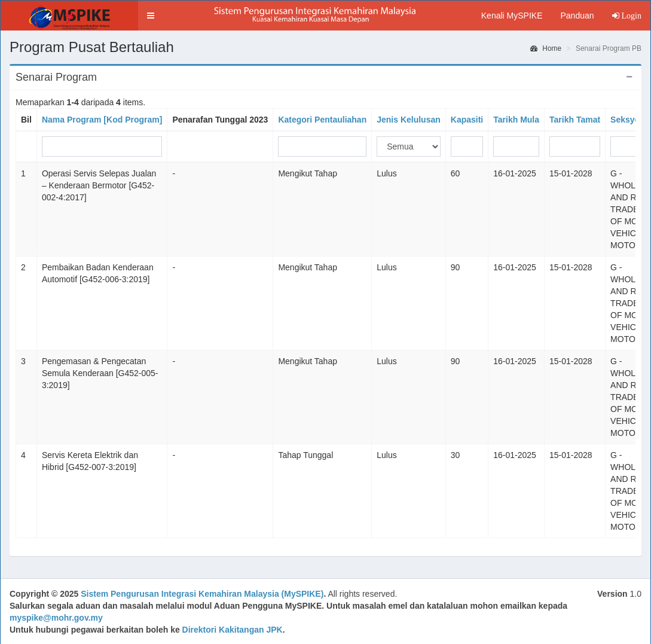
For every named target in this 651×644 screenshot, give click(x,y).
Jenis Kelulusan (409, 120)
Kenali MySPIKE (512, 16)
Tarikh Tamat (575, 120)
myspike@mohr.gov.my (56, 618)
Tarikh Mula (516, 120)
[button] (151, 16)
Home (546, 48)
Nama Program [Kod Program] (102, 120)
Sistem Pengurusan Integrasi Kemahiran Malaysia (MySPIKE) (202, 594)
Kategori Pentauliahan (322, 120)
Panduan (577, 16)
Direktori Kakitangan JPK (233, 630)
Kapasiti (467, 120)
